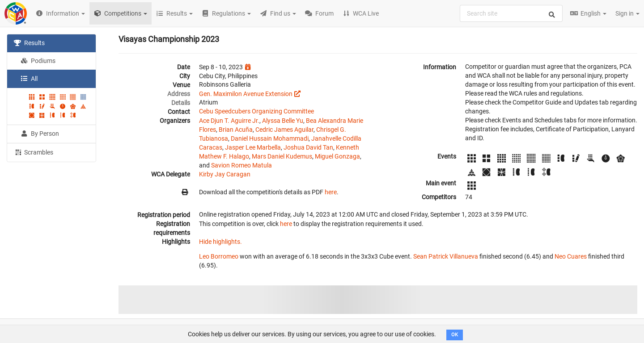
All (29, 79)
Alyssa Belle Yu (283, 121)
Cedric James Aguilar (284, 130)
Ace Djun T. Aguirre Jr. (229, 121)
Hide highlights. (220, 242)
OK (455, 335)
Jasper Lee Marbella (253, 147)
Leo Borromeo (219, 256)
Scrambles (34, 152)
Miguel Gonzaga (337, 156)
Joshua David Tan (308, 147)
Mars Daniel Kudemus (282, 156)
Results (29, 43)
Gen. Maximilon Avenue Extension (246, 94)
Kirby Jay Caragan (225, 174)
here (331, 192)
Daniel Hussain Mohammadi (270, 138)
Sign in (627, 13)
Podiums (38, 61)
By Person (40, 134)
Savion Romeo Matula (241, 165)
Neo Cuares (571, 256)
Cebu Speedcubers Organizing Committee (256, 111)
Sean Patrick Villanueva (446, 256)
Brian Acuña (236, 130)
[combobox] (511, 13)
